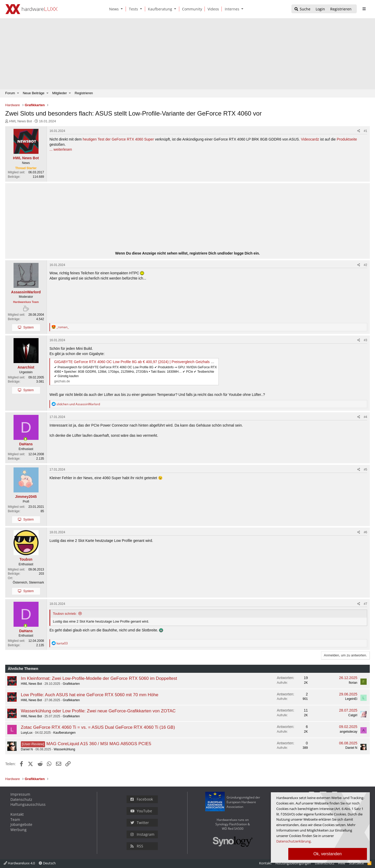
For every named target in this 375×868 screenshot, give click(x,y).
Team (15, 819)
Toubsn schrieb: (65, 614)
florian (353, 683)
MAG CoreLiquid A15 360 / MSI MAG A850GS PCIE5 (99, 744)
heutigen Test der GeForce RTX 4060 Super (118, 139)
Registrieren (84, 93)
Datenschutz (21, 799)
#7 (365, 604)
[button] (123, 9)
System (28, 327)
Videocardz (310, 139)
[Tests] (133, 9)
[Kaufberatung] (159, 9)
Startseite (356, 863)
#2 (365, 265)
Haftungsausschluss (28, 804)
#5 (365, 470)
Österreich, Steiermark (28, 582)
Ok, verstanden (328, 854)
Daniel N (27, 749)
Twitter (140, 823)
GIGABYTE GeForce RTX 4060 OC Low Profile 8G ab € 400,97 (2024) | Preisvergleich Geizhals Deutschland (143, 362)
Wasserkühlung (64, 749)
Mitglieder (60, 93)
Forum (10, 93)
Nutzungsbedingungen (293, 863)
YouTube (141, 811)
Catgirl (353, 715)
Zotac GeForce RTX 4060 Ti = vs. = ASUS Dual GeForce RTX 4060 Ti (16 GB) (98, 727)
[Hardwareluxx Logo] (32, 9)
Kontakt (17, 814)
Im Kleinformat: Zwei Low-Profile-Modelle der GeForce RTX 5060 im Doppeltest (99, 678)
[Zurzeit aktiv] (26, 439)
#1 (365, 131)
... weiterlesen (61, 149)
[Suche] (302, 9)
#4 (365, 417)
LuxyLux (27, 733)
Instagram (142, 834)
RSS (137, 846)
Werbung (18, 830)
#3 (365, 340)
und (78, 404)
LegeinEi (351, 699)
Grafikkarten (71, 684)
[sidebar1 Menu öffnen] (364, 9)
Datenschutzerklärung (293, 841)
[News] (113, 9)
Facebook (142, 799)
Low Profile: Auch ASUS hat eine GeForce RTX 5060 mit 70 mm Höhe (90, 695)
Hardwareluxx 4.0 (19, 863)
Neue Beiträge (33, 93)
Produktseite (347, 139)
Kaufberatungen (64, 733)
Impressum (20, 794)
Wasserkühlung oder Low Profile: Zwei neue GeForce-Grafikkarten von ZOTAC (98, 711)
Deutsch (47, 863)
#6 (365, 532)
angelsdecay (349, 732)
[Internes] (231, 9)
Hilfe (342, 863)
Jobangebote (21, 824)
